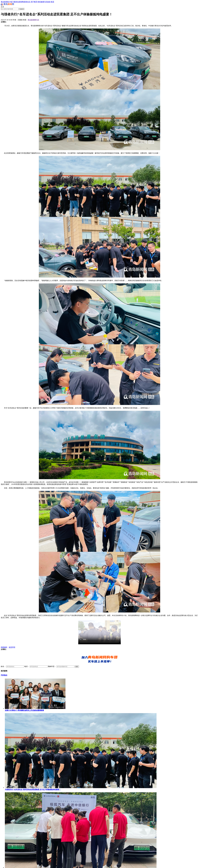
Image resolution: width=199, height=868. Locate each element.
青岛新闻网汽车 (33, 20)
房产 (32, 2)
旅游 (49, 2)
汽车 (46, 2)
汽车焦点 (4, 675)
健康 (42, 2)
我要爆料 (4, 647)
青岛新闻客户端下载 (8, 2)
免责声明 (12, 647)
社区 (29, 2)
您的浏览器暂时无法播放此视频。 (99, 632)
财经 (39, 2)
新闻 (25, 2)
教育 (35, 2)
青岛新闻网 (19, 2)
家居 (52, 2)
